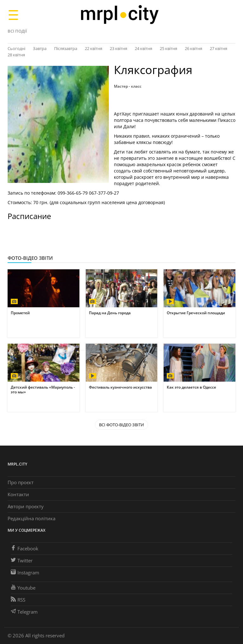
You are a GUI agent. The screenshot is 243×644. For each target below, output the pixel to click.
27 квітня (218, 48)
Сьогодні (16, 48)
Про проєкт (21, 482)
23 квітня (118, 48)
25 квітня (168, 48)
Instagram (25, 572)
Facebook (25, 548)
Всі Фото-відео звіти (121, 425)
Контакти (18, 494)
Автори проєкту (26, 506)
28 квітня (16, 55)
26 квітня (193, 48)
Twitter (22, 560)
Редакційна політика (31, 518)
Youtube (23, 588)
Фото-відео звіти (30, 258)
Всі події (17, 31)
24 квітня (143, 48)
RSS (18, 600)
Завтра (40, 48)
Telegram (24, 612)
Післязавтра (66, 48)
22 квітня (93, 48)
